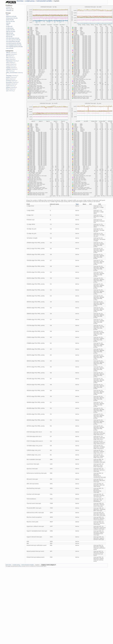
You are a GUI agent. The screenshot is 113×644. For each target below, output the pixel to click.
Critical (8, 7)
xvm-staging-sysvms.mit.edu (14, 47)
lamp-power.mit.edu (12, 18)
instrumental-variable (44, 1)
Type (77, 204)
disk (7, 58)
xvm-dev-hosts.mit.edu (13, 38)
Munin (20, 566)
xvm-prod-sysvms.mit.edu (14, 43)
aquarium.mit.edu (11, 16)
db (7, 56)
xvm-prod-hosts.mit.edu (13, 42)
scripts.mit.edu (10, 30)
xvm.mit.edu (10, 48)
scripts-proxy (30, 1)
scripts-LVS (9, 26)
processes (9, 82)
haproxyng (9, 61)
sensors (8, 84)
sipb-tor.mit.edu (11, 31)
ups (7, 91)
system (8, 87)
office (8, 25)
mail (7, 63)
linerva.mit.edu (10, 21)
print (7, 79)
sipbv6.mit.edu (10, 35)
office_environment (12, 73)
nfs (7, 71)
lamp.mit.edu (10, 20)
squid (8, 86)
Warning (8, 9)
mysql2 (8, 68)
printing (8, 81)
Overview (20, 1)
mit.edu (8, 23)
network (8, 69)
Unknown (9, 10)
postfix (8, 77)
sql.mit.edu (9, 37)
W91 (7, 15)
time (7, 89)
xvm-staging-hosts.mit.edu (14, 45)
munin (8, 64)
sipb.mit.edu (10, 33)
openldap (9, 76)
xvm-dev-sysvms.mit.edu (13, 40)
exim (8, 59)
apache (8, 54)
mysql (8, 66)
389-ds (8, 52)
